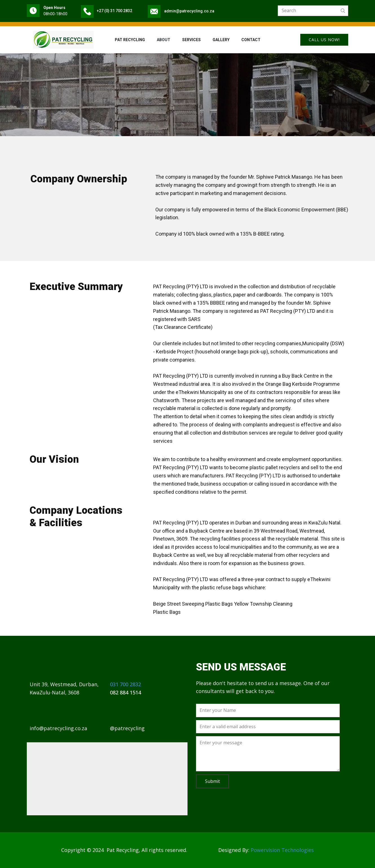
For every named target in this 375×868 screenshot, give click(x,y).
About (164, 40)
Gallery (221, 40)
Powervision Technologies (282, 850)
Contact (251, 40)
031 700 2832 (125, 684)
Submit (212, 781)
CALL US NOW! (324, 40)
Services (191, 40)
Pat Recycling (130, 40)
